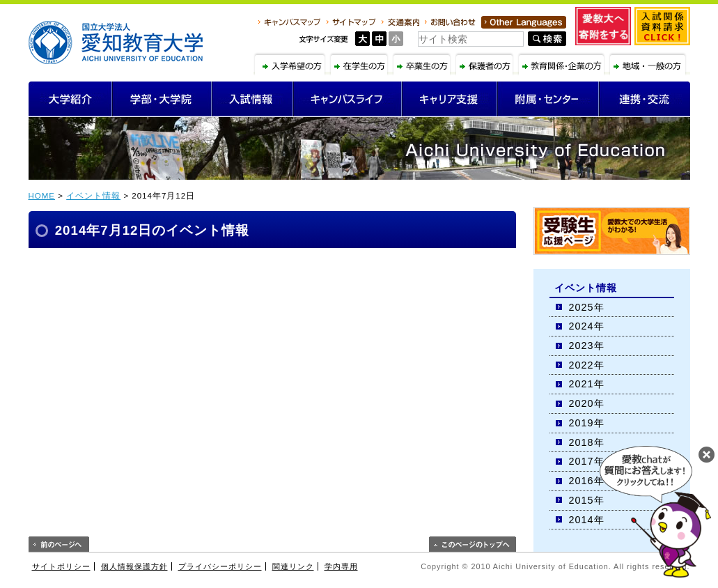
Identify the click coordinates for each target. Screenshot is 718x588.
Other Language (524, 22)
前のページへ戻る (59, 544)
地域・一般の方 (649, 63)
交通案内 (400, 22)
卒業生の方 (423, 63)
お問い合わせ (450, 22)
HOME (42, 196)
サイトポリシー (61, 566)
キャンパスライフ (348, 99)
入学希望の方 (291, 63)
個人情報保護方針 (134, 566)
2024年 (587, 326)
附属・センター (548, 99)
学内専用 (341, 566)
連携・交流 (645, 99)
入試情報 (252, 99)
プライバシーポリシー (220, 566)
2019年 (587, 423)
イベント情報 (93, 196)
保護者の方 (486, 63)
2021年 (587, 384)
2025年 (587, 307)
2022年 (587, 365)
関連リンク (293, 566)
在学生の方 (361, 63)
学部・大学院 (162, 99)
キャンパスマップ (290, 22)
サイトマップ (351, 22)
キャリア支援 (450, 99)
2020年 (587, 403)
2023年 (587, 346)
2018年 (587, 442)
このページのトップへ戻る (473, 544)
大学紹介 (70, 99)
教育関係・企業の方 (563, 63)
